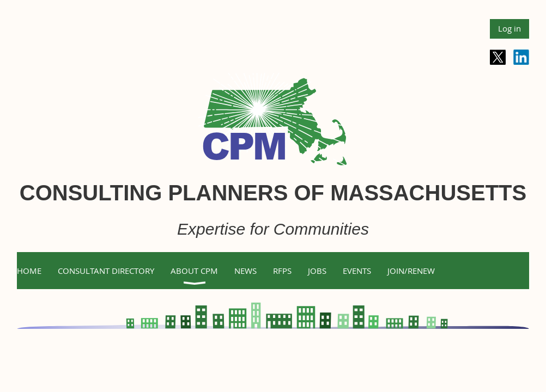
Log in (509, 28)
